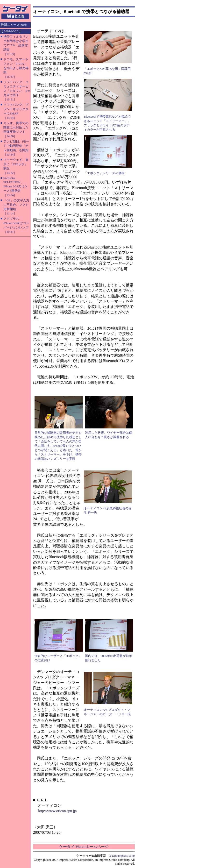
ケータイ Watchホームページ (84, 847)
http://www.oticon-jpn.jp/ (58, 811)
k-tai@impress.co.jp (122, 856)
